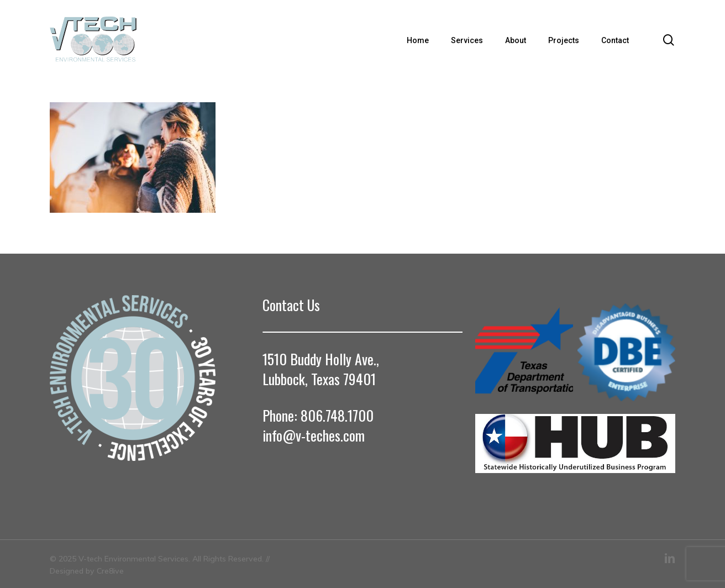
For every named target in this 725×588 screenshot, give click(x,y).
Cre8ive (110, 571)
